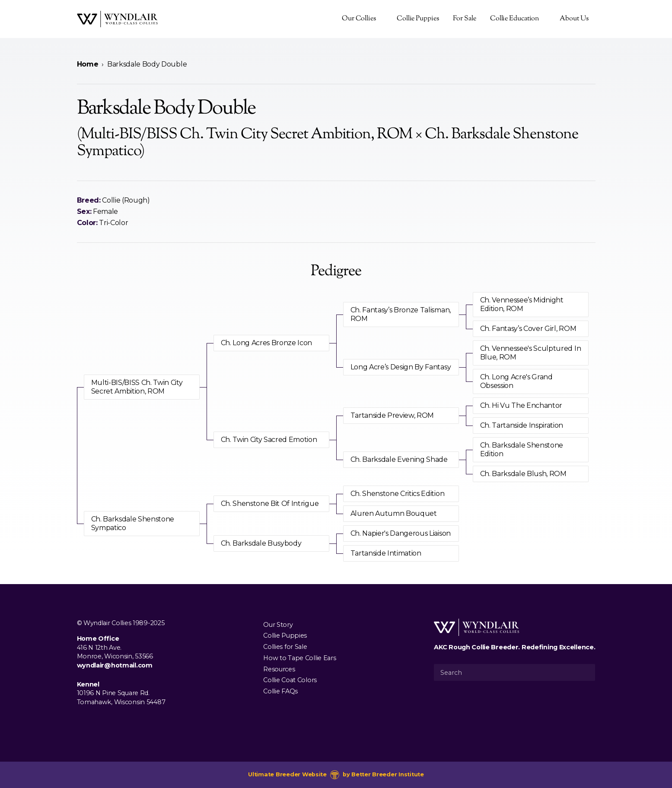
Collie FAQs (280, 691)
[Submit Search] (585, 672)
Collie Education (514, 19)
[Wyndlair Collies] (117, 19)
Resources (279, 669)
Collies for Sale (285, 647)
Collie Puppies (418, 19)
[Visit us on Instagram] (96, 722)
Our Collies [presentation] (359, 19)
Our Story (278, 624)
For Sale (465, 19)
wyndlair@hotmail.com (115, 665)
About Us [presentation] (574, 19)
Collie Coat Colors (290, 680)
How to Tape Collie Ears (299, 658)
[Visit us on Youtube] (110, 722)
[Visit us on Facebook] (82, 722)
